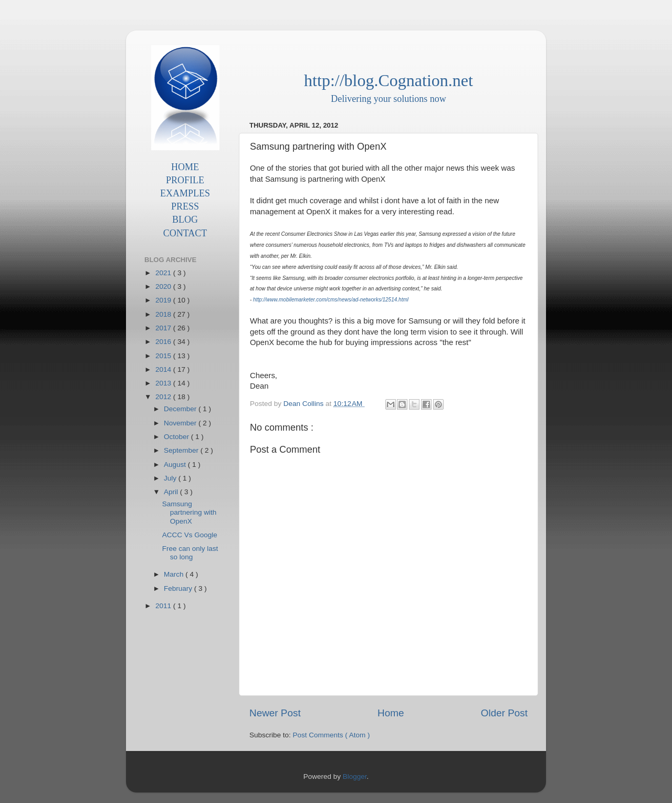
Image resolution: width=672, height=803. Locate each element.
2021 (164, 273)
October (177, 437)
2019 (164, 300)
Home (391, 713)
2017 (164, 328)
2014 (164, 369)
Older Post (504, 713)
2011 (164, 606)
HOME (185, 167)
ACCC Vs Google (190, 535)
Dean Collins (304, 404)
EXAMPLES (185, 193)
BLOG (185, 220)
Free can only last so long (190, 553)
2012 (164, 397)
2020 (164, 286)
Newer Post (275, 713)
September (182, 450)
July (171, 478)
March (175, 574)
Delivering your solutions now (388, 99)
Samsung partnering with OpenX (190, 512)
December (181, 409)
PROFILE (185, 180)
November (181, 423)
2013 (164, 383)
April (172, 492)
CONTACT (185, 233)
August (176, 465)
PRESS (185, 206)
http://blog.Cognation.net (388, 80)
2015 (164, 356)
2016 (164, 342)
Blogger (355, 776)
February (179, 588)
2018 (164, 314)
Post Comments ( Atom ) (332, 735)
